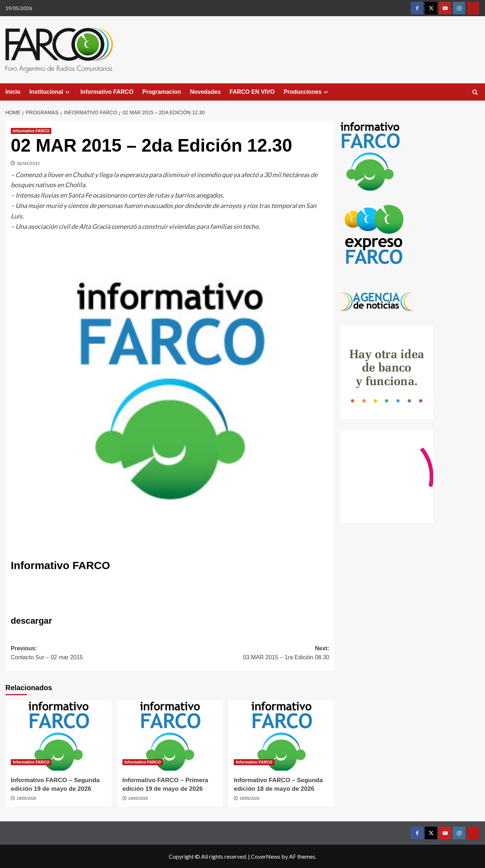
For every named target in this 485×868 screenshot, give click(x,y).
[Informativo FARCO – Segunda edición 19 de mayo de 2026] (59, 735)
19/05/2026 (26, 798)
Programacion (162, 92)
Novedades (205, 92)
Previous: (90, 654)
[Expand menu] (67, 92)
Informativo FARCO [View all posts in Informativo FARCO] (31, 131)
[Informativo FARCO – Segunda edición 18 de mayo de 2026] (281, 735)
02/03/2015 (28, 163)
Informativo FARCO (107, 92)
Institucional (50, 92)
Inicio (13, 92)
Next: (250, 654)
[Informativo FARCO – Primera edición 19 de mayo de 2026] (170, 735)
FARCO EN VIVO (252, 92)
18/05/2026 (250, 798)
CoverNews (266, 856)
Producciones (307, 92)
